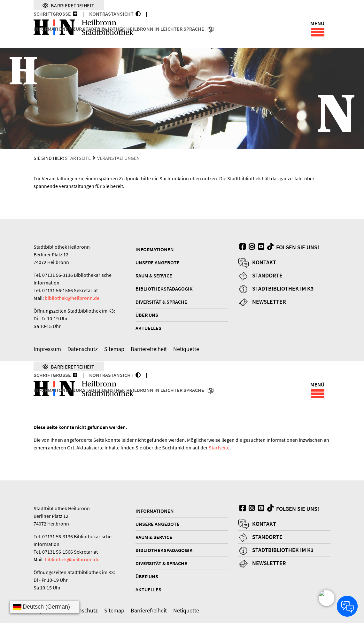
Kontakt (264, 263)
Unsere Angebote (158, 263)
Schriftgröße (52, 13)
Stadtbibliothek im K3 (283, 289)
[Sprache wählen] (45, 607)
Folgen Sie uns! (292, 247)
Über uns (147, 315)
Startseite (78, 158)
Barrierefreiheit (149, 349)
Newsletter (269, 302)
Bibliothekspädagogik (164, 289)
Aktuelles (148, 328)
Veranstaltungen (118, 158)
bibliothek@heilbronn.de (72, 298)
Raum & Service (154, 276)
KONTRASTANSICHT (112, 13)
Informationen (155, 250)
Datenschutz (83, 349)
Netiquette (186, 349)
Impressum (47, 349)
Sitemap (114, 349)
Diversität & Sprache (161, 302)
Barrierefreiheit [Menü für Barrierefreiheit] (68, 5)
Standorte (267, 276)
